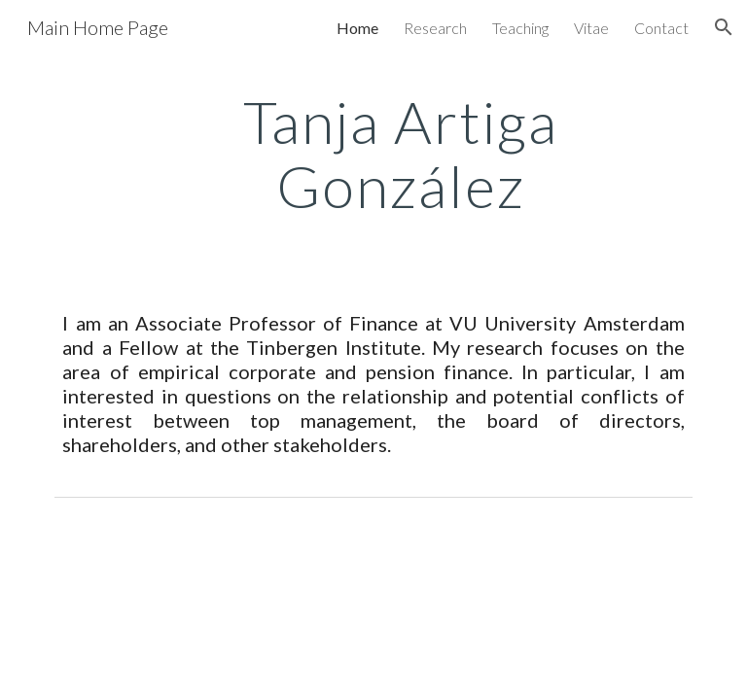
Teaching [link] (520, 28)
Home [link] (357, 28)
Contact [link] (661, 28)
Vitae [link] (591, 28)
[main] (400, 154)
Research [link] (435, 28)
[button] (724, 27)
